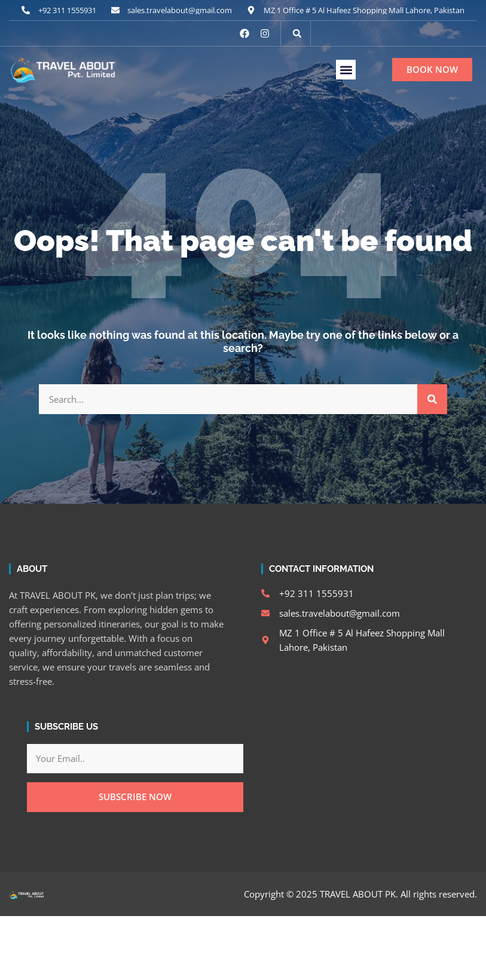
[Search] (432, 399)
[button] (297, 33)
